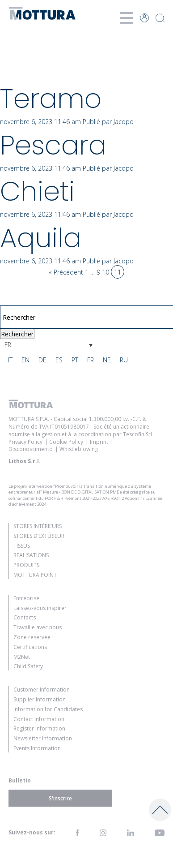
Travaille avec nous (38, 627)
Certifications (30, 647)
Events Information (37, 748)
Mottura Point (35, 575)
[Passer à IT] (10, 360)
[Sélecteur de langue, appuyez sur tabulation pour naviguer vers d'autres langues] (49, 345)
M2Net (22, 657)
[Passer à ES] (59, 360)
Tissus (22, 546)
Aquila (41, 238)
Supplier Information (40, 699)
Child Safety (28, 666)
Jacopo (124, 122)
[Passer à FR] (91, 360)
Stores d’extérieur (39, 536)
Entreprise (26, 598)
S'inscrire (60, 798)
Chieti (37, 191)
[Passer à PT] (75, 360)
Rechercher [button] (17, 334)
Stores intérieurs (38, 526)
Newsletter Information (43, 738)
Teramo (51, 99)
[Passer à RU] (124, 360)
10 (105, 272)
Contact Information (39, 719)
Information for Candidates (48, 709)
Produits (26, 565)
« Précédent (66, 272)
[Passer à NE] (107, 360)
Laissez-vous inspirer (40, 608)
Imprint (99, 442)
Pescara (53, 145)
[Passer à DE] (42, 360)
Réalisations (31, 555)
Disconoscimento (31, 449)
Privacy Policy (25, 442)
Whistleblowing (79, 449)
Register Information (39, 728)
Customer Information (42, 690)
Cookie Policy (66, 442)
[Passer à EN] (25, 360)
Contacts (25, 617)
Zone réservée (32, 637)
